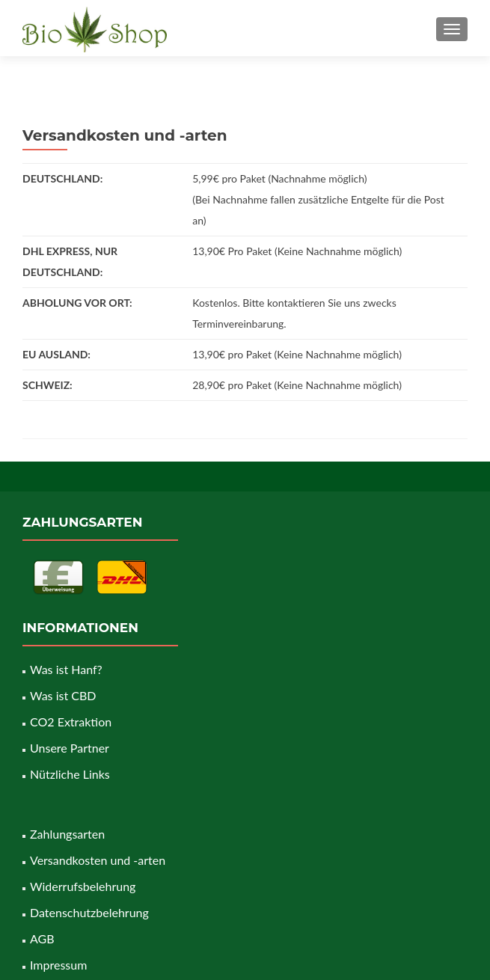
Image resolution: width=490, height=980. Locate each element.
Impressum (58, 965)
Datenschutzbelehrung (89, 912)
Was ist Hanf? (66, 669)
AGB (42, 938)
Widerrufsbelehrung (83, 886)
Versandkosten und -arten (98, 860)
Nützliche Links (70, 774)
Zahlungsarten (67, 834)
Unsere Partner (70, 748)
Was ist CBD (63, 695)
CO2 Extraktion (71, 722)
